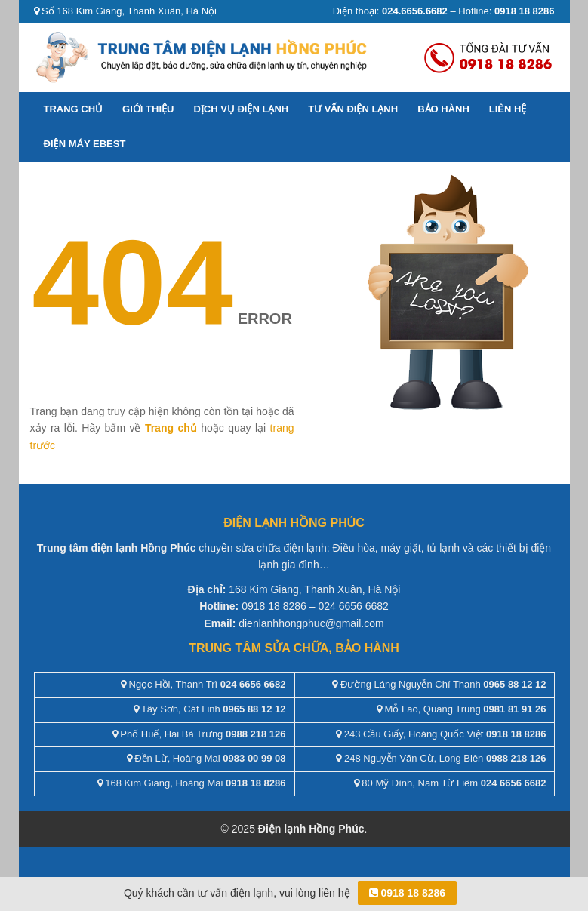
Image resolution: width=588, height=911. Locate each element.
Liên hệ (508, 109)
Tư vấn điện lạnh (353, 109)
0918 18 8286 (408, 893)
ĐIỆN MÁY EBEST (85, 144)
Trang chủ (74, 109)
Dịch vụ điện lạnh (241, 109)
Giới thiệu (148, 109)
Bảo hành (443, 109)
